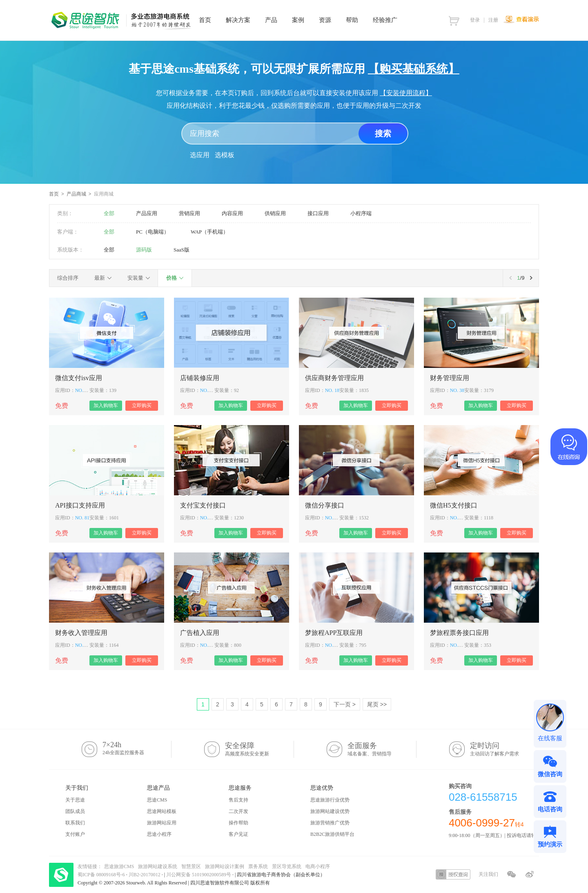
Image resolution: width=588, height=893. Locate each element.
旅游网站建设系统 (158, 866)
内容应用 (232, 213)
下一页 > (345, 704)
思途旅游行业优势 (330, 800)
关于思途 (75, 800)
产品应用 (147, 213)
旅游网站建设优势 (330, 811)
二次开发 (238, 811)
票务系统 (258, 866)
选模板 (225, 155)
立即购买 (142, 405)
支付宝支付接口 (203, 505)
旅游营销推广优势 (330, 823)
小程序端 (361, 213)
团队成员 (75, 811)
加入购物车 (106, 405)
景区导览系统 (287, 866)
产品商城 (76, 194)
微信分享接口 (325, 505)
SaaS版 (182, 250)
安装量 (135, 278)
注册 (493, 20)
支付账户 (75, 834)
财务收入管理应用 (81, 633)
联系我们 (75, 823)
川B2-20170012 (145, 875)
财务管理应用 (450, 378)
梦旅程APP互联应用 (334, 633)
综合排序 (68, 278)
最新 (100, 278)
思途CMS (157, 800)
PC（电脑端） (153, 232)
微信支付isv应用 (79, 378)
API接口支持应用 (80, 505)
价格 (171, 278)
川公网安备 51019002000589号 (199, 875)
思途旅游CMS (119, 866)
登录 (475, 20)
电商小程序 (318, 866)
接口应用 (318, 213)
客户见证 (238, 834)
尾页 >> (377, 704)
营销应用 (189, 213)
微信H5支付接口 (454, 505)
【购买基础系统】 (414, 69)
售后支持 (238, 800)
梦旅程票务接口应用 (459, 633)
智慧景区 (191, 866)
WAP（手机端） (209, 232)
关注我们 (488, 874)
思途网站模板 (162, 811)
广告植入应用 (200, 633)
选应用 (200, 155)
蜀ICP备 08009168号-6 (102, 875)
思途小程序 (159, 834)
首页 (54, 194)
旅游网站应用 (162, 823)
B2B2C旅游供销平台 (332, 834)
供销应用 (275, 213)
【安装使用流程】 (406, 93)
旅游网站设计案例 (225, 866)
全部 (109, 213)
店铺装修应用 (200, 378)
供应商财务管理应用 (334, 378)
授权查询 (453, 874)
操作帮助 (238, 823)
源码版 (144, 250)
